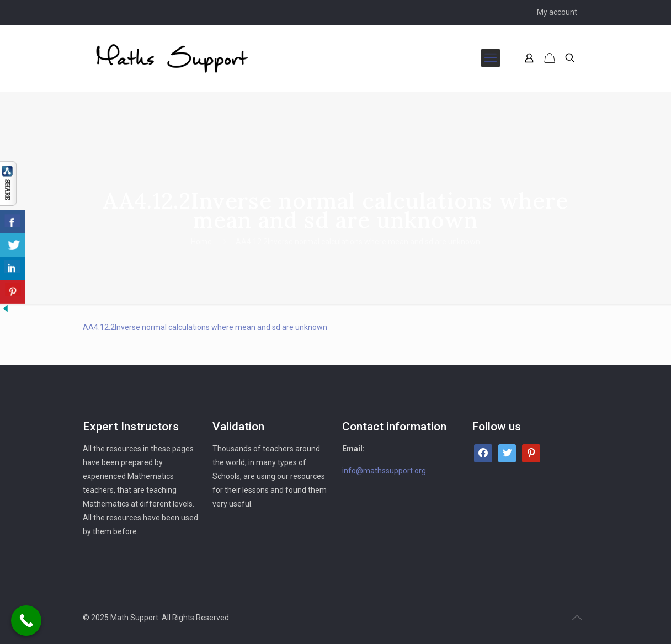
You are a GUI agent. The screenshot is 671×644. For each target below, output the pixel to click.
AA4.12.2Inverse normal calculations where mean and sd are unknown (358, 242)
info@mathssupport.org (384, 471)
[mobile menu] (491, 58)
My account (557, 12)
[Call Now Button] (26, 621)
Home (201, 242)
